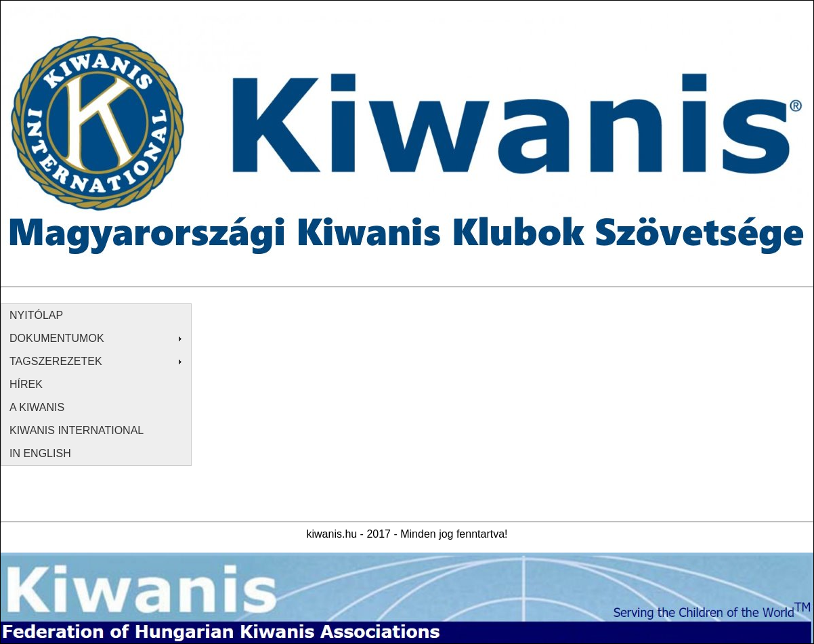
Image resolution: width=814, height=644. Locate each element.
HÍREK (26, 384)
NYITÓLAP (36, 315)
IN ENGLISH (40, 453)
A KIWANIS (37, 407)
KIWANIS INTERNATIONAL (77, 430)
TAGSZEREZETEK (56, 361)
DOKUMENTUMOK (57, 338)
